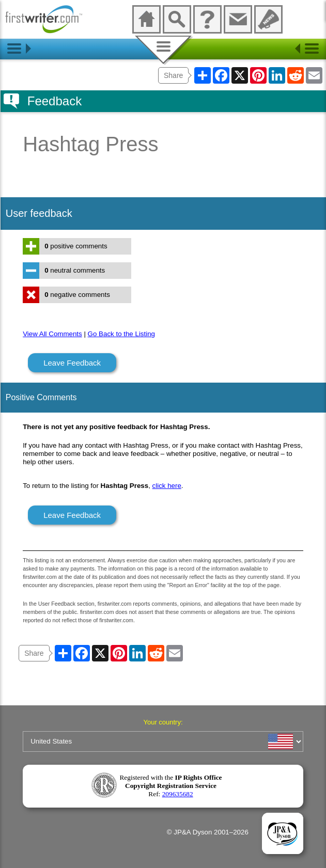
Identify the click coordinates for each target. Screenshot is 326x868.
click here (167, 486)
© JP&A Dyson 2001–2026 (208, 832)
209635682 (178, 794)
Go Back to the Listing (121, 334)
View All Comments (52, 334)
